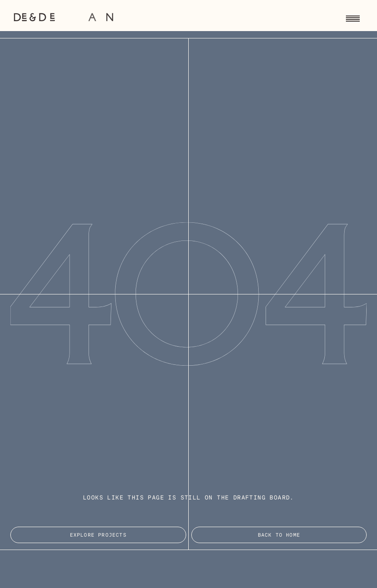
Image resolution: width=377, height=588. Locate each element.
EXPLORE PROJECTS (98, 535)
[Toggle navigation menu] (353, 17)
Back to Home (279, 535)
